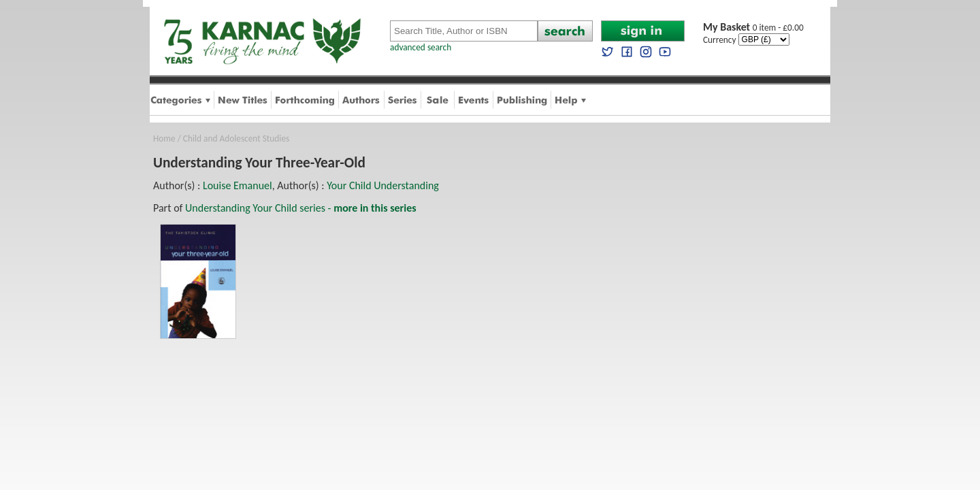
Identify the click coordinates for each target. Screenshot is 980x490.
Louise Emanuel (238, 185)
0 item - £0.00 (753, 28)
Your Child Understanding (383, 185)
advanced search (421, 47)
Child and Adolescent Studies (236, 138)
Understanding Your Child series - (301, 208)
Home (164, 138)
